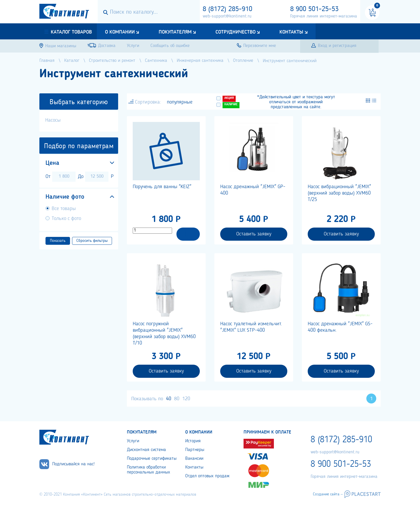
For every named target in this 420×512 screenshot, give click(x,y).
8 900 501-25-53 (314, 9)
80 (177, 399)
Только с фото (66, 219)
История (193, 441)
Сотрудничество (236, 32)
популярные (180, 102)
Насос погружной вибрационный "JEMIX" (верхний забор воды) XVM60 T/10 (164, 333)
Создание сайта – (328, 494)
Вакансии (194, 459)
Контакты (291, 32)
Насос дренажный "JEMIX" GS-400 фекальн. (340, 327)
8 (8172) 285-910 (228, 9)
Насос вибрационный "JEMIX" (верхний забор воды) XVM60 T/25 (339, 193)
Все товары (64, 209)
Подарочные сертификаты (152, 459)
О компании (120, 32)
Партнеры (195, 450)
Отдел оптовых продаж (207, 476)
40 (169, 399)
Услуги (133, 441)
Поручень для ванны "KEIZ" (162, 187)
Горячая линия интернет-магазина (324, 16)
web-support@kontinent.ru (227, 16)
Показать (58, 241)
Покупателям (175, 32)
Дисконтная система (146, 450)
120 (186, 399)
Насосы (53, 120)
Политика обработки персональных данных (148, 470)
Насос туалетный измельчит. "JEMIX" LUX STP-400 (251, 327)
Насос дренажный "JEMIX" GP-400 (253, 190)
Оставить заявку (254, 234)
